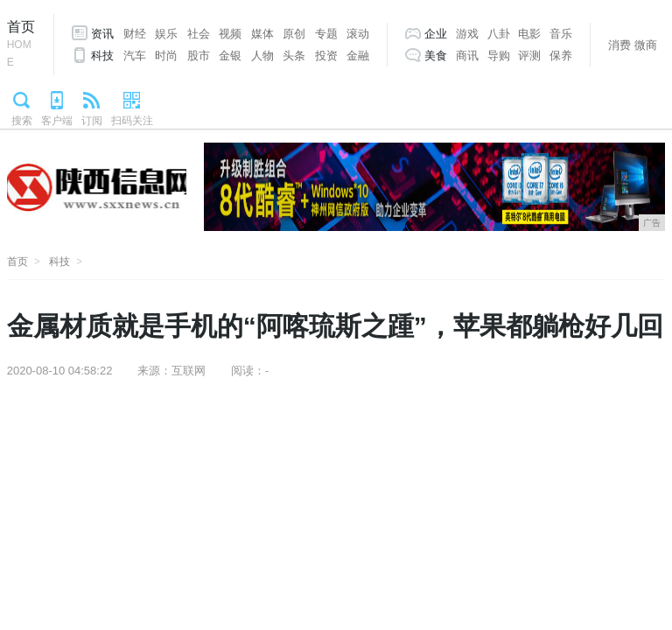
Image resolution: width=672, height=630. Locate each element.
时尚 (166, 56)
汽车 (135, 56)
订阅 (92, 121)
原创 (294, 34)
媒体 (262, 34)
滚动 (358, 34)
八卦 (499, 34)
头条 (294, 56)
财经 (135, 34)
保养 (561, 56)
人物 (262, 56)
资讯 (102, 34)
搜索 (22, 121)
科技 (102, 56)
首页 (21, 45)
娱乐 (166, 34)
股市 (199, 56)
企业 (436, 34)
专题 (326, 34)
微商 (646, 45)
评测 (529, 56)
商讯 (467, 56)
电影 (529, 34)
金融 (358, 56)
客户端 (57, 121)
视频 (230, 34)
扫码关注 (132, 121)
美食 (436, 56)
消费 (619, 45)
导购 (499, 56)
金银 (230, 56)
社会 (199, 34)
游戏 (467, 34)
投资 (326, 56)
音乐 (561, 34)
